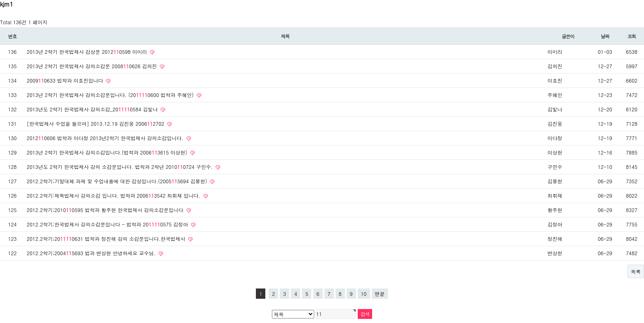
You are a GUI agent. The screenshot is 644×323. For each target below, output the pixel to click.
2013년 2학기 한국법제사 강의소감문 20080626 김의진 (93, 66)
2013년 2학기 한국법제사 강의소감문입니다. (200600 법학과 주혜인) (111, 95)
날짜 (605, 36)
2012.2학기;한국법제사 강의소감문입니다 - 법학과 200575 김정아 (108, 224)
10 (364, 294)
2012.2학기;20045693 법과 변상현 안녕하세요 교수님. (92, 253)
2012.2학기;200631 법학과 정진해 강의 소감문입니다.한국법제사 (107, 239)
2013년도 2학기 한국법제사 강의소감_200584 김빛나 (93, 109)
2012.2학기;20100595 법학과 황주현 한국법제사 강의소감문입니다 (106, 210)
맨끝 (380, 294)
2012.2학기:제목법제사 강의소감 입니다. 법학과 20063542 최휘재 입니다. (114, 195)
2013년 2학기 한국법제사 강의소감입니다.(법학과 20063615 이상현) (108, 152)
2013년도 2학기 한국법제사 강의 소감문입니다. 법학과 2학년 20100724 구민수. (121, 167)
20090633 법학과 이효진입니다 (66, 80)
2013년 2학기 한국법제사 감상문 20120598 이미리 (88, 52)
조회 (632, 36)
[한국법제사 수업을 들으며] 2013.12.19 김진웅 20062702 (96, 123)
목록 (636, 271)
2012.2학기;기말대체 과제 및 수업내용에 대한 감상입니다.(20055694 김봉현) (118, 181)
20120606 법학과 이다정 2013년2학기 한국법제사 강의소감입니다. (106, 138)
